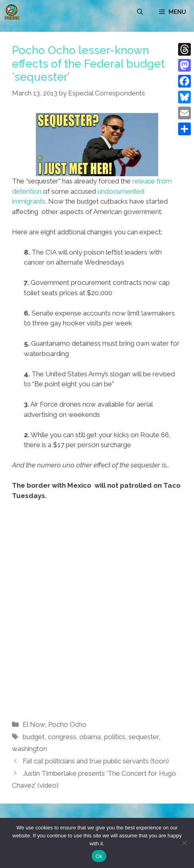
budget (34, 737)
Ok (99, 856)
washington (29, 749)
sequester (144, 737)
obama (90, 737)
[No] (184, 843)
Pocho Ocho (67, 724)
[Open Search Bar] (140, 12)
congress (62, 737)
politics (115, 737)
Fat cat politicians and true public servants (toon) (96, 761)
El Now (34, 724)
